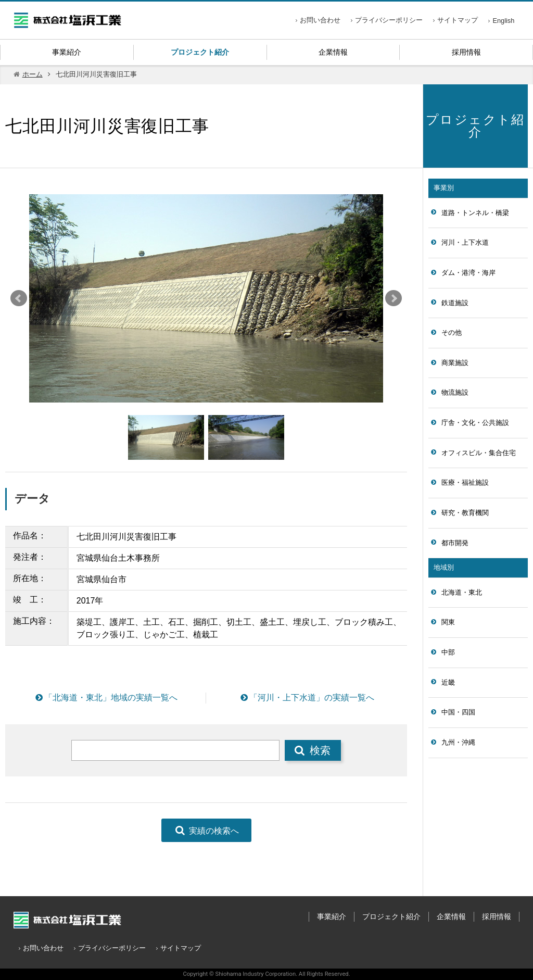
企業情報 (333, 52)
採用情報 (466, 52)
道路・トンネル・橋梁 (475, 213)
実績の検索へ (206, 830)
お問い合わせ (320, 20)
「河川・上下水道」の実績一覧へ (307, 698)
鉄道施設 (455, 303)
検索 (313, 750)
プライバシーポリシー (389, 20)
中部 (448, 652)
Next (394, 298)
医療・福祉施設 (465, 482)
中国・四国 (458, 712)
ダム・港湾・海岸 (468, 273)
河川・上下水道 (465, 242)
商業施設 (455, 363)
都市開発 (455, 543)
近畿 (448, 682)
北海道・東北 (462, 592)
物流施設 (455, 392)
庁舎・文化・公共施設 (475, 423)
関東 (448, 622)
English (503, 21)
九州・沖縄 (458, 742)
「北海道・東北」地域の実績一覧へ (105, 698)
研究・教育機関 (465, 513)
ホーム (33, 74)
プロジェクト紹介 (200, 52)
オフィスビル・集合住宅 (479, 453)
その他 (452, 332)
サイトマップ (458, 20)
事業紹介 (67, 52)
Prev (19, 298)
